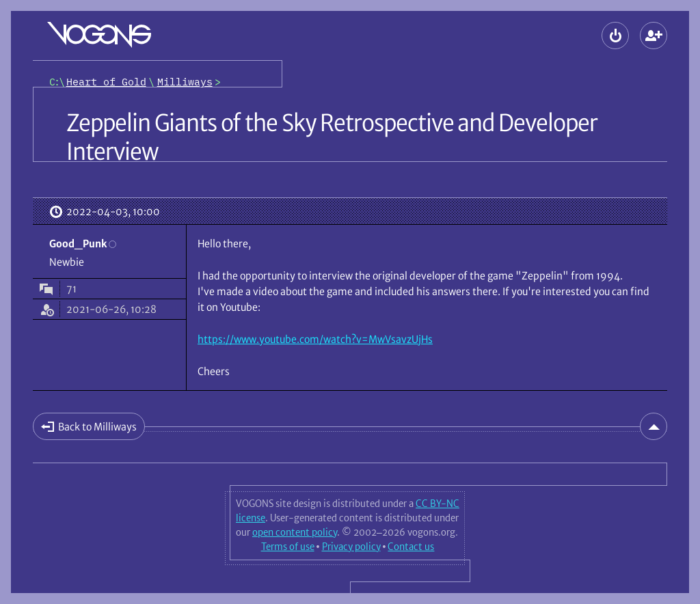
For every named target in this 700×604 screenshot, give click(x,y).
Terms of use (288, 547)
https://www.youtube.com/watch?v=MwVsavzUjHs (315, 339)
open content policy (295, 532)
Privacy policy (351, 547)
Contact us (411, 547)
